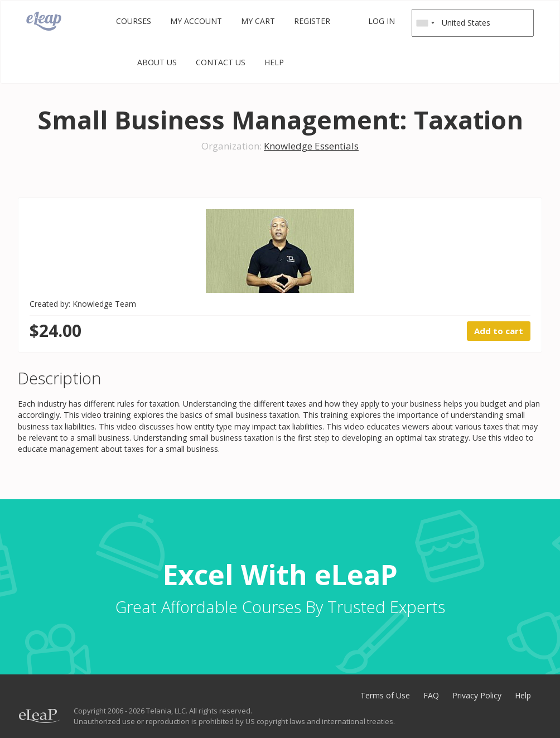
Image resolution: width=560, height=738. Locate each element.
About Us (157, 62)
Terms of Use (385, 695)
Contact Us (221, 62)
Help (274, 62)
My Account (196, 21)
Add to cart (499, 331)
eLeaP (44, 21)
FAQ (431, 695)
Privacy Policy (477, 695)
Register (312, 21)
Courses (134, 21)
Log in (382, 21)
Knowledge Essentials (311, 146)
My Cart (258, 21)
